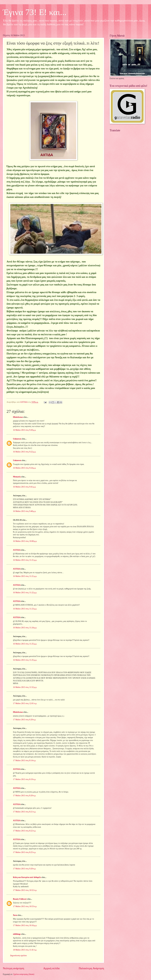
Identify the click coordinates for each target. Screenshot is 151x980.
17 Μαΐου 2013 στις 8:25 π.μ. (25, 852)
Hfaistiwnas (18, 417)
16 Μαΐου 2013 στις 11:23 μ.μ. (25, 609)
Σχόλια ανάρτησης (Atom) (24, 974)
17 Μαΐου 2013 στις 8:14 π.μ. (25, 760)
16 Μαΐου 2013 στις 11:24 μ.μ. (25, 628)
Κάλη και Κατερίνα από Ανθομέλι (27, 877)
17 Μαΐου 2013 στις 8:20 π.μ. (25, 796)
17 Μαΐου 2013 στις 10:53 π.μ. (25, 906)
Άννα (15, 915)
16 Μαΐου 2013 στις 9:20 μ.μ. (25, 430)
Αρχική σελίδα (51, 968)
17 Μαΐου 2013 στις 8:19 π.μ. (25, 779)
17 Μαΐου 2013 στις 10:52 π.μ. (25, 890)
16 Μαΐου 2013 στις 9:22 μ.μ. (25, 452)
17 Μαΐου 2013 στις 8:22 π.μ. (25, 831)
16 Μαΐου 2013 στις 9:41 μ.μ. (25, 487)
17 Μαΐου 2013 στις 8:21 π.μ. (25, 812)
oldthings (17, 934)
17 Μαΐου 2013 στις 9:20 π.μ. (25, 869)
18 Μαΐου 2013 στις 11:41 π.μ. (25, 950)
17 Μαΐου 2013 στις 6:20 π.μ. (25, 720)
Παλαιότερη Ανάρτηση (91, 968)
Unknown (17, 439)
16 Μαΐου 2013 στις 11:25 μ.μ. (25, 644)
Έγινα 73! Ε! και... (35, 12)
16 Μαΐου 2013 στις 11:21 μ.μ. (25, 560)
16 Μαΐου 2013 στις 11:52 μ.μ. (25, 687)
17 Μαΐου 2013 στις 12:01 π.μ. (25, 703)
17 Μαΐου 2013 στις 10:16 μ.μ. (25, 925)
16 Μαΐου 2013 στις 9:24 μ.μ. (25, 468)
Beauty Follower (20, 899)
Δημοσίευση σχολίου (18, 956)
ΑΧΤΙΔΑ (17, 550)
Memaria (17, 477)
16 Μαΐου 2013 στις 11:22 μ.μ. (25, 593)
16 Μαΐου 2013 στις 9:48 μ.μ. (25, 511)
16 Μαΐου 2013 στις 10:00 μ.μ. (25, 541)
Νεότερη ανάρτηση (13, 968)
